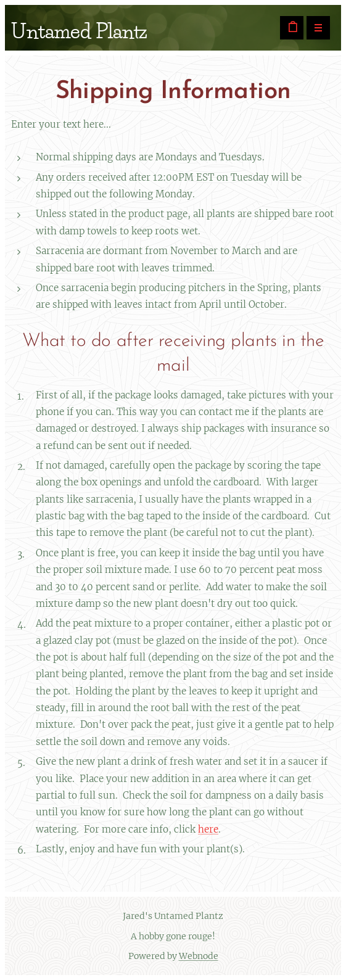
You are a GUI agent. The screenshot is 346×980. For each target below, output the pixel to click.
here (208, 829)
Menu (314, 29)
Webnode (199, 956)
